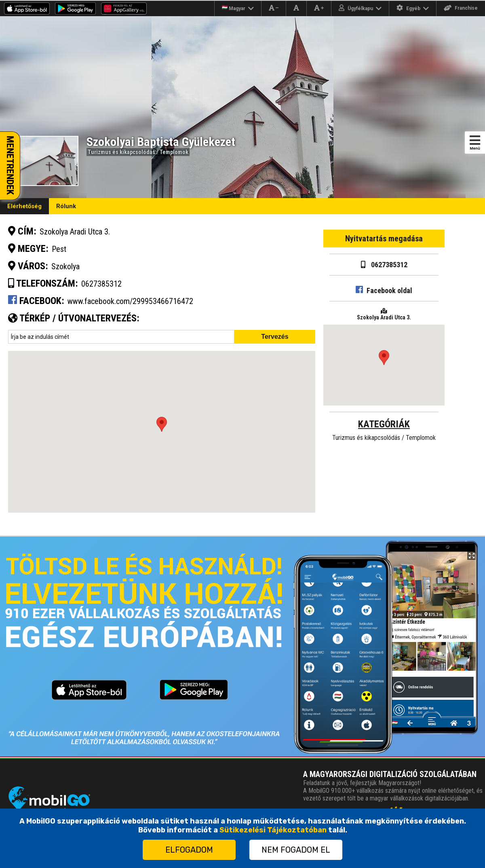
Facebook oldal (384, 290)
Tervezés (275, 337)
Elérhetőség (24, 206)
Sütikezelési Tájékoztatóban (273, 830)
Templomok (174, 152)
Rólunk (66, 206)
